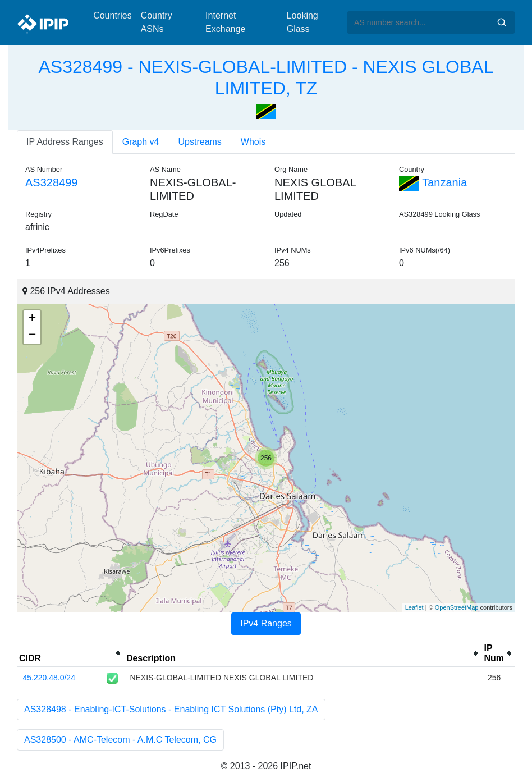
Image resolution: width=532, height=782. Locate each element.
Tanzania (433, 182)
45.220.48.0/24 (49, 678)
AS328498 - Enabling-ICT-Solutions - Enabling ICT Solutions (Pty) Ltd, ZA (171, 709)
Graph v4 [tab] (141, 142)
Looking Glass (302, 22)
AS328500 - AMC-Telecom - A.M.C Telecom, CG (120, 740)
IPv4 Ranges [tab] (266, 623)
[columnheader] (70, 653)
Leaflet (414, 607)
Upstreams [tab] (200, 142)
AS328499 (51, 182)
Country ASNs (157, 22)
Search (502, 22)
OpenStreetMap (457, 607)
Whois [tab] (253, 142)
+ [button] (32, 319)
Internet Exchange (225, 22)
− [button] (32, 336)
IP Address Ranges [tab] (65, 142)
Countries (112, 15)
